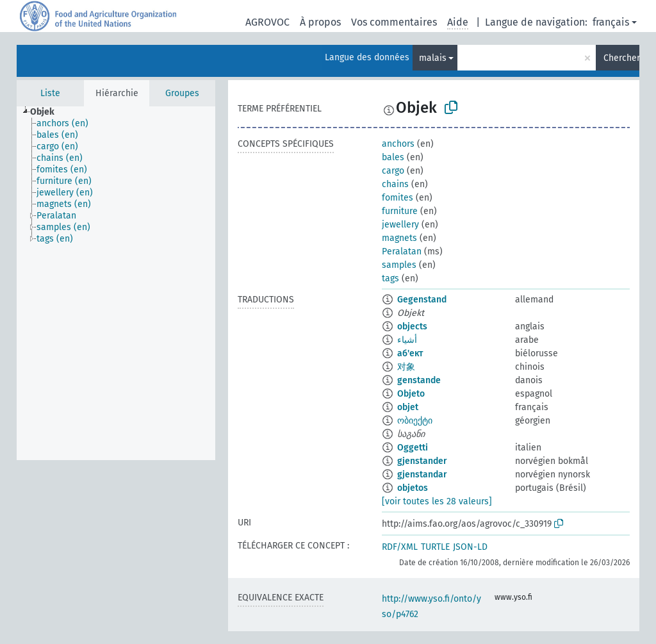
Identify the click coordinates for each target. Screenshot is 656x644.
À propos (320, 22)
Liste (50, 93)
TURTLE (435, 547)
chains (395, 184)
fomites (398, 198)
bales (393, 157)
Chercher (621, 58)
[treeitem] (48, 112)
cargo (393, 171)
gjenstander (422, 461)
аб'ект (410, 353)
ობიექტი (415, 421)
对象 (406, 367)
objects (412, 326)
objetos (413, 488)
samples (399, 265)
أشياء (407, 340)
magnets (399, 238)
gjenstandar (422, 475)
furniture (400, 211)
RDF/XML (400, 547)
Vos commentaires (394, 22)
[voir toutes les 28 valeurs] (437, 501)
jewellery (400, 225)
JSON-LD (470, 547)
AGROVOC (267, 22)
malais (433, 58)
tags (390, 278)
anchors (398, 144)
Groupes (182, 93)
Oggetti (413, 448)
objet (408, 407)
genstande (419, 380)
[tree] (116, 283)
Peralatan (402, 252)
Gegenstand (422, 300)
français (611, 22)
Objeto (411, 394)
